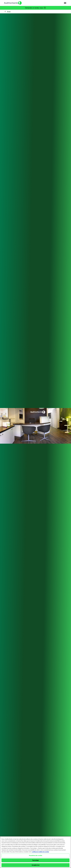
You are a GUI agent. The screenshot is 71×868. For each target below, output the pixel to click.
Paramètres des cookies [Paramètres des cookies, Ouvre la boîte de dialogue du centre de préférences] (36, 856)
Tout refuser (36, 860)
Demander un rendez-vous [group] (35, 8)
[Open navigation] (65, 3)
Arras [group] (7, 12)
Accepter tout (35, 865)
